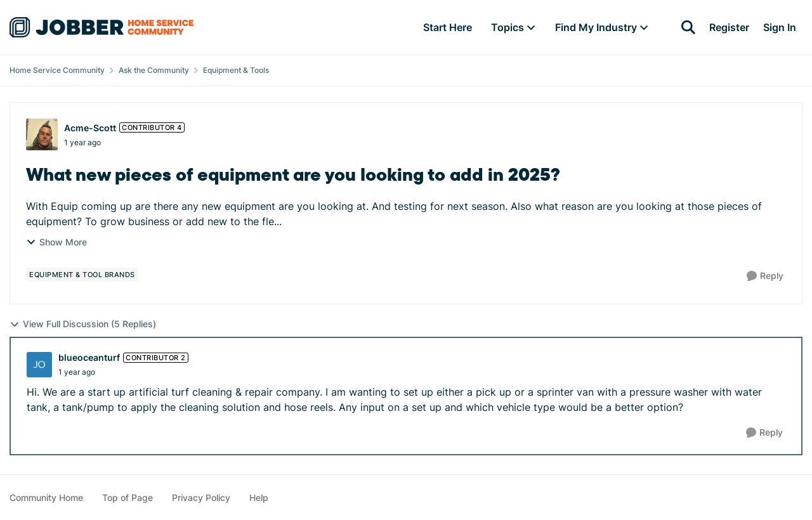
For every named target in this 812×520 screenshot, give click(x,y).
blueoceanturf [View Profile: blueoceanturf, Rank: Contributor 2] (89, 357)
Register (729, 27)
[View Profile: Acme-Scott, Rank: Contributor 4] (42, 134)
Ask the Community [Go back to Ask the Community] (154, 70)
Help (259, 497)
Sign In (780, 27)
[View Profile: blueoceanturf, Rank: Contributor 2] (39, 365)
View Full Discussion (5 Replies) (83, 324)
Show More (56, 242)
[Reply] (765, 276)
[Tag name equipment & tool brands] (82, 275)
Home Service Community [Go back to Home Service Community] (57, 70)
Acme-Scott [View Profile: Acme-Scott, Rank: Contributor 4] (90, 128)
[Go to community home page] (101, 27)
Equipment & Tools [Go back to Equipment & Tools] (236, 70)
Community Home (46, 497)
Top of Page (128, 497)
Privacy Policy (201, 497)
